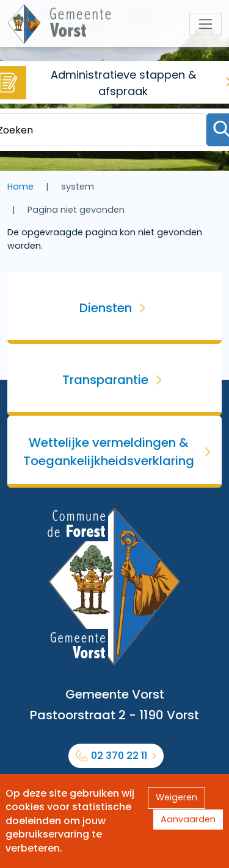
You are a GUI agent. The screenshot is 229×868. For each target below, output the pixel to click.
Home (20, 187)
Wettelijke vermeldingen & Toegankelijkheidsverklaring (109, 452)
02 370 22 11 (119, 756)
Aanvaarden (188, 819)
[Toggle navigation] (205, 24)
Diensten (106, 308)
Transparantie (105, 380)
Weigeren (176, 797)
